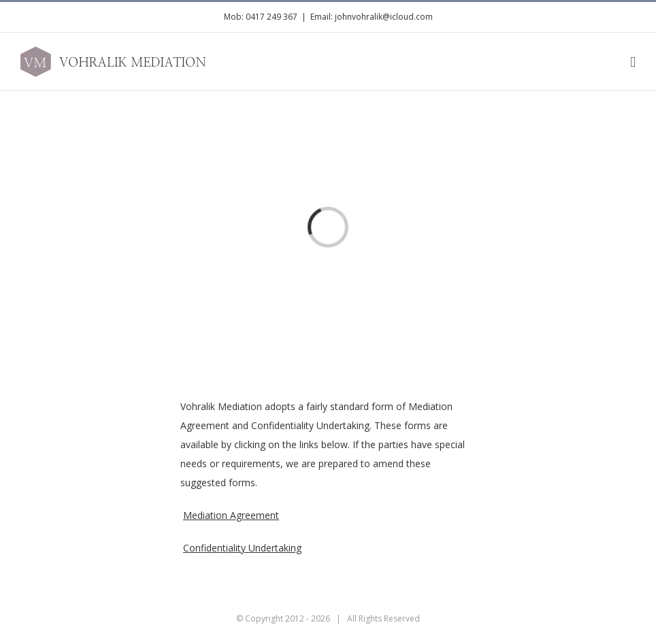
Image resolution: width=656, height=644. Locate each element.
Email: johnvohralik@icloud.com (372, 17)
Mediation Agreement (231, 515)
